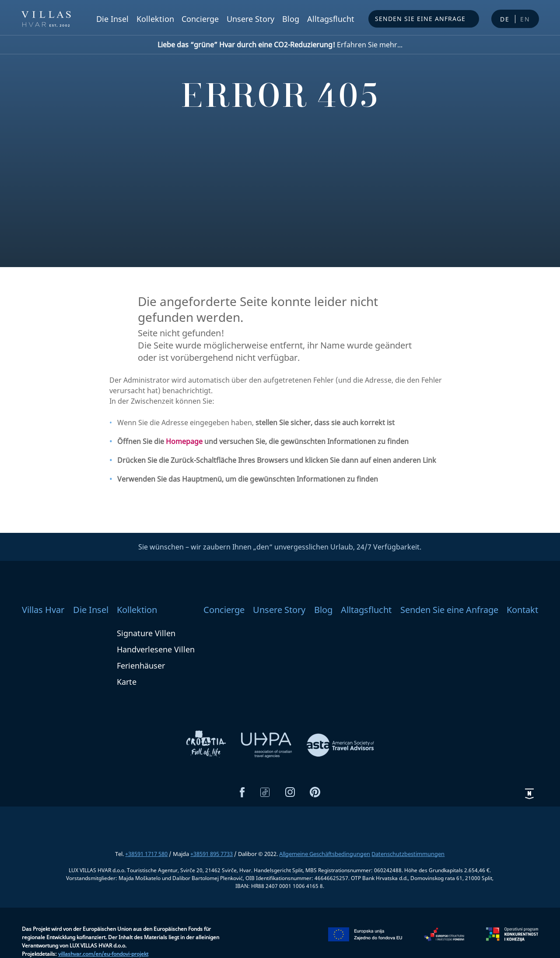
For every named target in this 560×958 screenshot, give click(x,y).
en (525, 19)
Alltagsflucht (331, 19)
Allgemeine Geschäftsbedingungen (325, 854)
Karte (127, 682)
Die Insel (112, 19)
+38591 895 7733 (212, 854)
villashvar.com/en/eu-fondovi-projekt (103, 954)
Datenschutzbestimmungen (408, 854)
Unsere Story (250, 19)
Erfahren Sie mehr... (280, 45)
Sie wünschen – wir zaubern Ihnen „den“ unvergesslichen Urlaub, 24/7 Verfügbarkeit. (280, 547)
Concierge (200, 19)
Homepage (184, 441)
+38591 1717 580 (146, 854)
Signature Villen (146, 633)
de (505, 19)
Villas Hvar (43, 610)
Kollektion (155, 19)
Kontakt (522, 610)
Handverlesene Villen (156, 649)
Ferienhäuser (141, 666)
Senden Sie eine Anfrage (420, 19)
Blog (291, 19)
